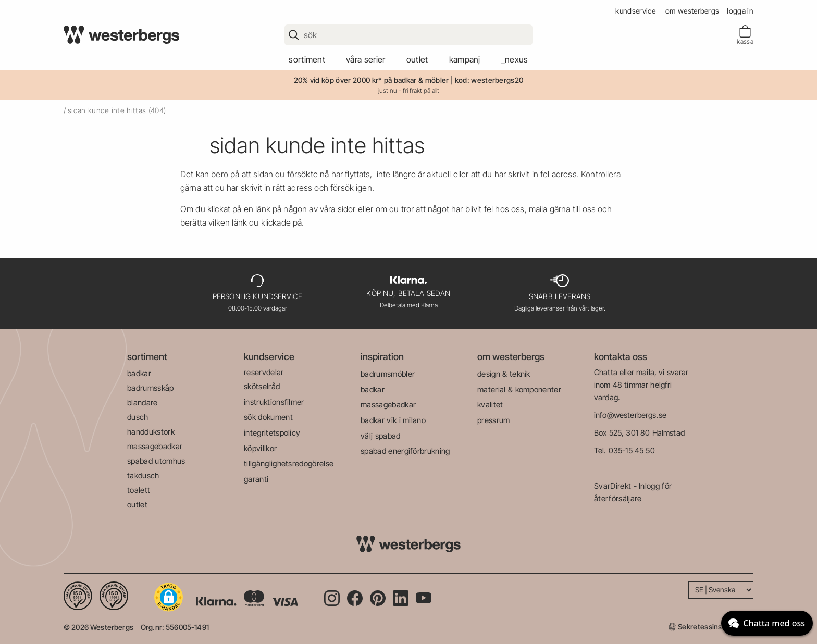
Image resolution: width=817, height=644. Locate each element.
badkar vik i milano (393, 420)
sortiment (307, 59)
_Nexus (515, 59)
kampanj (465, 59)
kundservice (635, 11)
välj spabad (381, 436)
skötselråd (262, 386)
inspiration (382, 357)
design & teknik (504, 374)
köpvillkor (260, 448)
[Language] (721, 590)
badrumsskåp (151, 388)
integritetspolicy (272, 433)
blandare (143, 402)
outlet (417, 59)
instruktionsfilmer (274, 402)
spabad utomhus (156, 461)
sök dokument (268, 417)
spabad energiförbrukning (405, 451)
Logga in (740, 11)
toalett (139, 490)
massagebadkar (155, 446)
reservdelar (264, 372)
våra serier (366, 59)
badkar (139, 373)
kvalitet (490, 405)
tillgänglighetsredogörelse (289, 463)
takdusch (143, 475)
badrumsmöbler (388, 374)
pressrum (494, 420)
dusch (138, 417)
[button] (169, 597)
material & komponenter (519, 389)
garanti (256, 479)
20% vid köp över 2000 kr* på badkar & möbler (372, 80)
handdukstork (151, 432)
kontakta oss (621, 357)
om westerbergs (692, 11)
